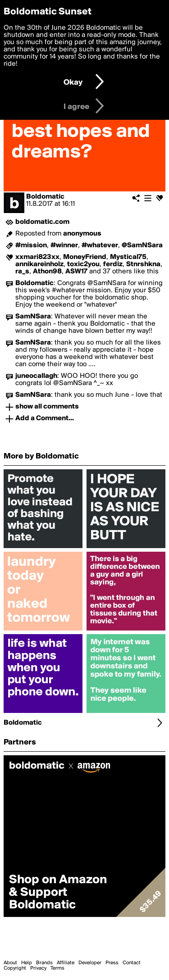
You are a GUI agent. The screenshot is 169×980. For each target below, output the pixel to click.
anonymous (82, 234)
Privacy (38, 968)
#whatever (100, 245)
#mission (31, 245)
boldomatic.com (42, 222)
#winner (64, 245)
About (10, 963)
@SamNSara (142, 245)
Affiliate (66, 963)
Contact (132, 963)
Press (112, 963)
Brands (44, 963)
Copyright (15, 968)
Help (27, 963)
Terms (57, 968)
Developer (90, 963)
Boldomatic (45, 197)
